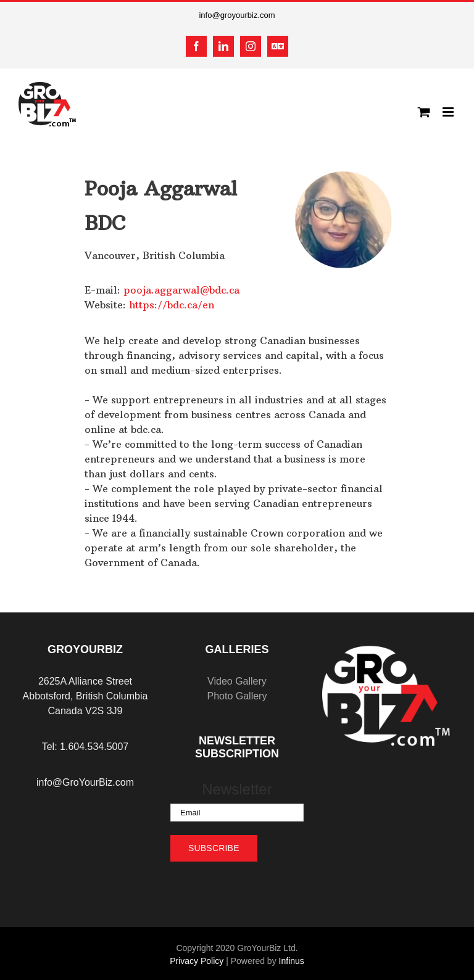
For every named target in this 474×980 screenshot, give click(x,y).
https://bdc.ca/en (172, 305)
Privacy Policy (197, 961)
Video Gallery (237, 681)
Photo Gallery (237, 696)
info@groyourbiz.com (237, 15)
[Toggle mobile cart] (424, 112)
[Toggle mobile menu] (449, 112)
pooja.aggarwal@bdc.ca (181, 290)
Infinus (292, 961)
